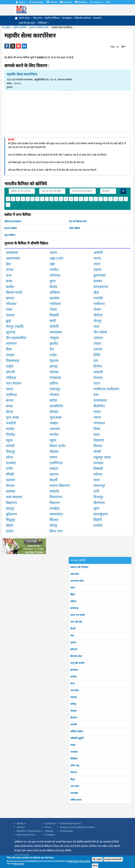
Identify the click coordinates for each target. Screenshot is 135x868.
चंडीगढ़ (73, 601)
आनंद (97, 258)
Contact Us (97, 2)
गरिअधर (11, 304)
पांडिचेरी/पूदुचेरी (77, 738)
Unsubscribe (66, 831)
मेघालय (73, 711)
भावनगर (55, 429)
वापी (96, 491)
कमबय (98, 281)
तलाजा (98, 349)
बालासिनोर (56, 406)
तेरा (52, 349)
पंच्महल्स (55, 378)
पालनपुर (55, 389)
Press (48, 827)
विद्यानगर (11, 503)
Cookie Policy (73, 861)
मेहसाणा (99, 440)
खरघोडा (55, 298)
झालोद (54, 344)
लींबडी (10, 474)
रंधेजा (9, 457)
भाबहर (54, 423)
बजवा (10, 400)
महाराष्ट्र (73, 697)
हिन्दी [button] (109, 2)
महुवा (53, 440)
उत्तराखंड (74, 793)
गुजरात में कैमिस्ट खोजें (39, 27)
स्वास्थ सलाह (25, 18)
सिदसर (54, 520)
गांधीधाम (55, 304)
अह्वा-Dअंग (56, 258)
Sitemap (49, 831)
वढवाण (10, 480)
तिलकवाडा (13, 361)
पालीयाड (11, 395)
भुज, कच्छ (12, 417)
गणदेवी (98, 298)
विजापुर (98, 497)
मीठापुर (10, 452)
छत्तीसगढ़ (74, 608)
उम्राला (97, 270)
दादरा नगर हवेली (77, 615)
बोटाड (10, 412)
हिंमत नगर (56, 531)
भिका (97, 429)
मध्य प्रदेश (74, 690)
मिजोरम (74, 718)
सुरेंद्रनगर (11, 514)
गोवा (72, 636)
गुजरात (73, 642)
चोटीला (98, 315)
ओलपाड (55, 275)
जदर (96, 327)
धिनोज (98, 366)
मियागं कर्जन (58, 446)
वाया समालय (14, 497)
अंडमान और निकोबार (79, 567)
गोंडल (53, 310)
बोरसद (54, 412)
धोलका (54, 372)
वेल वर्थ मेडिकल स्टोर (78, 221)
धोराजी (10, 372)
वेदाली (54, 480)
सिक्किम (74, 759)
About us (21, 823)
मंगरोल (54, 435)
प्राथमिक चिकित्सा (53, 18)
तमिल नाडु (75, 766)
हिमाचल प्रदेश (76, 656)
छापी (53, 321)
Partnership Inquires (70, 823)
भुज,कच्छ (56, 417)
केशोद (53, 287)
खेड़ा (96, 292)
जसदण (98, 338)
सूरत (96, 508)
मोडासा (54, 452)
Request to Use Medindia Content (77, 827)
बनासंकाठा (100, 400)
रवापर (53, 457)
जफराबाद (56, 332)
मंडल (97, 435)
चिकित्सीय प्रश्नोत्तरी (83, 18)
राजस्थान (74, 752)
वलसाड (10, 491)
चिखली (54, 315)
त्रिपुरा (73, 779)
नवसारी (98, 372)
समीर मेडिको (74, 228)
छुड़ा (8, 321)
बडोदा (53, 400)
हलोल (10, 531)
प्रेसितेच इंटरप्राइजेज (13, 221)
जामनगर (11, 344)
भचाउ (97, 412)
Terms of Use (19, 864)
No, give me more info (113, 859)
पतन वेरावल (13, 383)
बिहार (73, 594)
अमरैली (98, 253)
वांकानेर (54, 491)
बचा (96, 395)
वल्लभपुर (99, 486)
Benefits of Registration (29, 831)
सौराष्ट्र (53, 525)
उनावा (10, 270)
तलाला (10, 355)
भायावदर (99, 423)
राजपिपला (56, 463)
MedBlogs (81, 2)
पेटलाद (98, 378)
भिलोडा (10, 435)
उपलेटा (54, 270)
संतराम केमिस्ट (11, 228)
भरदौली (11, 423)
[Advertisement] (67, 112)
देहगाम (54, 361)
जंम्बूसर (54, 338)
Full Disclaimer (22, 855)
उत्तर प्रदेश (75, 786)
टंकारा (97, 344)
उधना (97, 264)
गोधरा (97, 310)
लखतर (54, 469)
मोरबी (97, 452)
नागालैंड (74, 725)
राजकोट (11, 463)
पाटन (97, 383)
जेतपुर (98, 321)
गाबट (9, 310)
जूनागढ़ (11, 332)
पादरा (9, 389)
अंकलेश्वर (12, 253)
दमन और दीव (76, 622)
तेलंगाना (74, 772)
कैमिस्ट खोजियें (20, 27)
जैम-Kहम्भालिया (16, 338)
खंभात (10, 298)
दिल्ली (73, 629)
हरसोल (98, 525)
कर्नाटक (74, 677)
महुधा (9, 440)
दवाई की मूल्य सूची (28, 23)
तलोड (53, 355)
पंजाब (73, 745)
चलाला (10, 315)
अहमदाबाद (13, 258)
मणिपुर (73, 704)
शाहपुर (10, 508)
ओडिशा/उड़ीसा (77, 731)
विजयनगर (56, 497)
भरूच (97, 417)
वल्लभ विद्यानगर (60, 486)
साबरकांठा (56, 514)
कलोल (10, 287)
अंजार (53, 253)
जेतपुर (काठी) (15, 327)
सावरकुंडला (101, 514)
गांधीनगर (99, 304)
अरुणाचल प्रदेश (77, 581)
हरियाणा (74, 649)
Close (95, 866)
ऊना (9, 275)
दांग (96, 361)
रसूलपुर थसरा (102, 457)
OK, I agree (97, 859)
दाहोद (10, 366)
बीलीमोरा (99, 406)
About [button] (21, 2)
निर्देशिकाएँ (43, 23)
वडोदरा (98, 474)
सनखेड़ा (55, 508)
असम (73, 588)
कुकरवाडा (100, 275)
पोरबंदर (54, 395)
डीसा (9, 349)
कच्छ (9, 281)
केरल (72, 684)
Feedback (50, 835)
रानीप (9, 469)
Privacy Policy (84, 861)
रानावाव (98, 463)
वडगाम (54, 474)
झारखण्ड (74, 670)
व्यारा (97, 480)
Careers (52, 2)
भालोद (10, 429)
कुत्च (53, 281)
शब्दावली (98, 18)
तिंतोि (97, 355)
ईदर (8, 264)
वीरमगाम (99, 503)
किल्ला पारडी (14, 292)
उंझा (52, 264)
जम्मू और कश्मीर (77, 663)
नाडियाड (11, 378)
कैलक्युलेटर (68, 18)
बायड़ (9, 406)
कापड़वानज (101, 287)
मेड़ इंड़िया (6, 27)
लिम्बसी (98, 469)
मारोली (10, 446)
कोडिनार (55, 292)
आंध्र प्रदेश (75, 574)
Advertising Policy (26, 835)
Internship (66, 2)
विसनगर (55, 503)
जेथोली (54, 327)
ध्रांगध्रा (54, 366)
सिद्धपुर (11, 520)
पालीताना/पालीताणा (106, 389)
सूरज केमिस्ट (10, 235)
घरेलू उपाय (38, 18)
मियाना (98, 446)
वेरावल (10, 486)
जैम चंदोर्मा (100, 332)
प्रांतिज (54, 383)
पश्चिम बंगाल (76, 800)
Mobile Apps (37, 2)
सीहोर (10, 525)
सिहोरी (98, 520)
